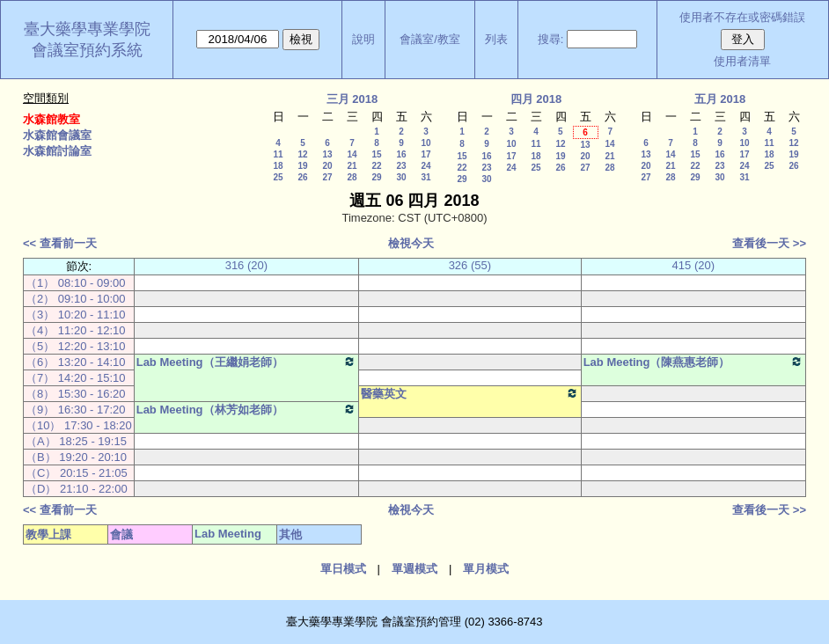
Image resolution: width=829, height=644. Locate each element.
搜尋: (551, 39)
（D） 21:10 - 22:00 (77, 489)
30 (401, 177)
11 (278, 154)
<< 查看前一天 (60, 243)
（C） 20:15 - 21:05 (77, 473)
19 (302, 166)
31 (426, 177)
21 (352, 166)
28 (352, 177)
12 (302, 154)
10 (426, 143)
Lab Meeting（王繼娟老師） (246, 362)
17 (426, 154)
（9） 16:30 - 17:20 (75, 410)
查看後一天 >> (769, 243)
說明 (363, 39)
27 (327, 177)
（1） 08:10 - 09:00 (75, 283)
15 (376, 154)
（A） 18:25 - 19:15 (76, 441)
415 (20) (693, 265)
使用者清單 (742, 61)
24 (426, 166)
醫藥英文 (470, 393)
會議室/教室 (430, 39)
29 (376, 177)
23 (401, 166)
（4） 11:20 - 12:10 (75, 330)
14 (352, 154)
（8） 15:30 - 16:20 (75, 394)
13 (327, 154)
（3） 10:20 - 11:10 (75, 315)
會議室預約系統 (87, 50)
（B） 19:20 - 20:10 (76, 457)
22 (376, 166)
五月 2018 (720, 99)
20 (327, 166)
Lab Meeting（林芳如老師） (246, 409)
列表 (496, 39)
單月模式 (486, 569)
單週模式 (414, 569)
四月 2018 (536, 99)
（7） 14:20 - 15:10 (75, 378)
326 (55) (470, 265)
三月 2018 (352, 99)
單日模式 (343, 569)
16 (401, 154)
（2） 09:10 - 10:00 (75, 299)
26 (302, 177)
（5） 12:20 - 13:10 (75, 346)
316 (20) (246, 265)
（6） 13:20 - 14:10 (75, 362)
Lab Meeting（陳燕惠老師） (693, 362)
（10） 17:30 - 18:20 (79, 425)
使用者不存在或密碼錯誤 (742, 17)
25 (278, 177)
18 (278, 166)
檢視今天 (411, 243)
